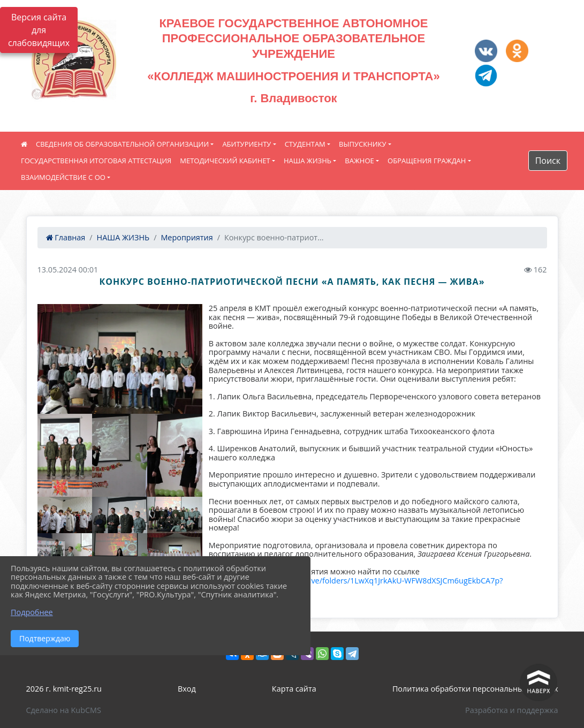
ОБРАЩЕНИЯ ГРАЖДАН (427, 161)
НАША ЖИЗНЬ (308, 161)
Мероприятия (187, 237)
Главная (66, 237)
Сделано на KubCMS (64, 710)
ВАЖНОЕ (359, 161)
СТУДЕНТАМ (305, 144)
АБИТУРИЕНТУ (247, 144)
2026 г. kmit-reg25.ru (64, 689)
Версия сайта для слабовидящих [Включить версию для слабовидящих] (39, 30)
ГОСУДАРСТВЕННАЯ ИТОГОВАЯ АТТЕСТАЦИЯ (96, 161)
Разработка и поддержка (511, 710)
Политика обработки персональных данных (475, 689)
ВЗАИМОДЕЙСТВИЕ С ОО (63, 177)
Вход (187, 689)
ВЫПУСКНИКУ (362, 144)
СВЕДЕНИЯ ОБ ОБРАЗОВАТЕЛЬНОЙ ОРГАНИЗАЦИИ (122, 144)
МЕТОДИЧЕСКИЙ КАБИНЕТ (225, 161)
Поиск (548, 161)
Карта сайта (294, 689)
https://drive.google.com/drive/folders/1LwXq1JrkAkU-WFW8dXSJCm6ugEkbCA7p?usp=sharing (356, 585)
